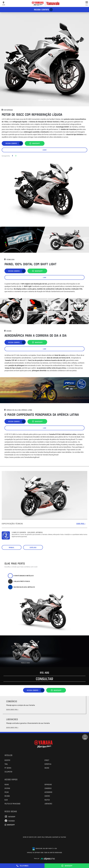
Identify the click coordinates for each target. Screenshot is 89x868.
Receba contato (41, 10)
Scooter (7, 760)
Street (47, 760)
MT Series (8, 768)
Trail (6, 764)
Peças (7, 792)
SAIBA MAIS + (81, 524)
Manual (12, 547)
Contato (47, 796)
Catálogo (33, 547)
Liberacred (48, 804)
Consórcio (48, 788)
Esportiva (48, 764)
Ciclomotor (8, 772)
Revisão (7, 796)
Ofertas (7, 788)
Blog (6, 800)
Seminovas (48, 784)
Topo (85, 737)
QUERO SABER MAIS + (12, 709)
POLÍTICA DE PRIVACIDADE (12, 804)
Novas (7, 784)
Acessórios (48, 792)
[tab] (10, 576)
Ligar (44, 150)
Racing (47, 768)
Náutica (47, 800)
